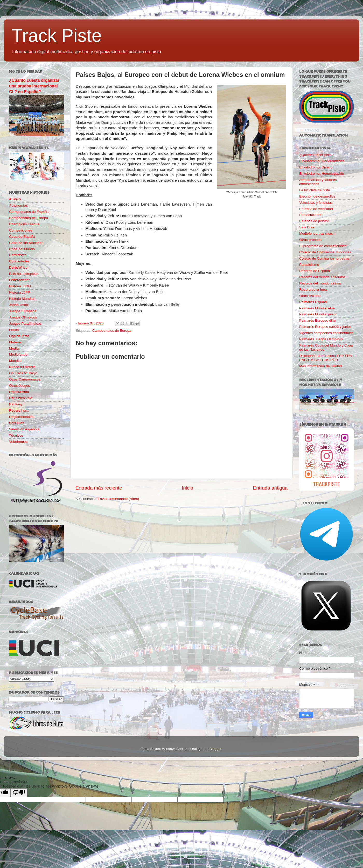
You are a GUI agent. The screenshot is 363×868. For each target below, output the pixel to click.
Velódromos (18, 442)
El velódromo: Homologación (322, 174)
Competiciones (21, 230)
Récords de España (315, 271)
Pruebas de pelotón (314, 221)
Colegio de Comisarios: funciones (325, 252)
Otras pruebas (310, 240)
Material (15, 342)
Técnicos (16, 435)
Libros (14, 330)
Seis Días (17, 423)
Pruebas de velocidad (316, 209)
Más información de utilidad (320, 366)
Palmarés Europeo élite (317, 320)
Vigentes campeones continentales (326, 333)
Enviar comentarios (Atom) (118, 499)
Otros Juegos (19, 386)
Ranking (16, 404)
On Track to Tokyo (23, 373)
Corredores (18, 255)
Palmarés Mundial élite (317, 308)
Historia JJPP (20, 292)
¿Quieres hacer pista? (316, 155)
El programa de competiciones (323, 246)
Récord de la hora (313, 290)
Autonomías (18, 205)
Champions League (24, 224)
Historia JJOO (20, 286)
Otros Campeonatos (25, 379)
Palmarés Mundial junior (318, 314)
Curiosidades (19, 261)
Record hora (19, 411)
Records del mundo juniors (320, 283)
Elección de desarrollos (317, 196)
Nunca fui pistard (22, 367)
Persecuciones (311, 215)
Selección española (24, 429)
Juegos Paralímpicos (25, 324)
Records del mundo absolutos (322, 277)
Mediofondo (18, 354)
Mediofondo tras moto (316, 233)
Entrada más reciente (99, 488)
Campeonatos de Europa (112, 331)
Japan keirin (19, 305)
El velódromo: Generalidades (322, 161)
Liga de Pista (19, 336)
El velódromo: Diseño (316, 167)
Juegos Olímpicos (23, 317)
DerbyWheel (19, 267)
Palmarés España (313, 302)
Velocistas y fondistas (316, 203)
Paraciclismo (19, 392)
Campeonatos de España (29, 212)
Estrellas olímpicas (24, 274)
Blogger (215, 749)
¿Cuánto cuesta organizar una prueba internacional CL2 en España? (34, 86)
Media (14, 348)
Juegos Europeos (23, 311)
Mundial (15, 361)
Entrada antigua (270, 488)
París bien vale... (22, 398)
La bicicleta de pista (315, 190)
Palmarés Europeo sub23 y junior (325, 327)
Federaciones (20, 280)
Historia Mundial (22, 299)
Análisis (15, 199)
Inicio (187, 488)
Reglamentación (22, 417)
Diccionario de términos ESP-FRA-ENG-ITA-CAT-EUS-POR (326, 358)
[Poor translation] (19, 793)
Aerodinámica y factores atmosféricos (318, 182)
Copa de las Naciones (26, 243)
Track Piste (57, 36)
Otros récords (310, 296)
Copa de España (22, 237)
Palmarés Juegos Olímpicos (321, 339)
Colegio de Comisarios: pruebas (324, 258)
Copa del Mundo (22, 249)
